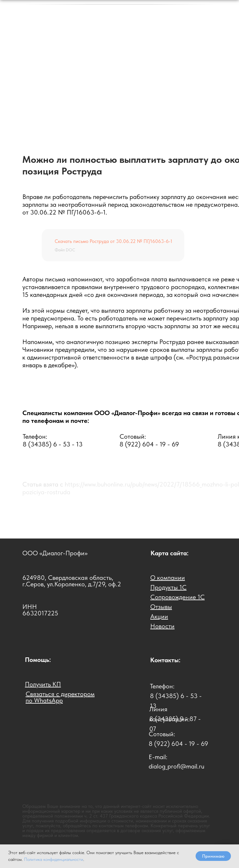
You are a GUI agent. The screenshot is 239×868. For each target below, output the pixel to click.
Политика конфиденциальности (54, 859)
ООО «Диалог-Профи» (55, 553)
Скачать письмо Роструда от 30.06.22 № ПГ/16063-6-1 (114, 241)
